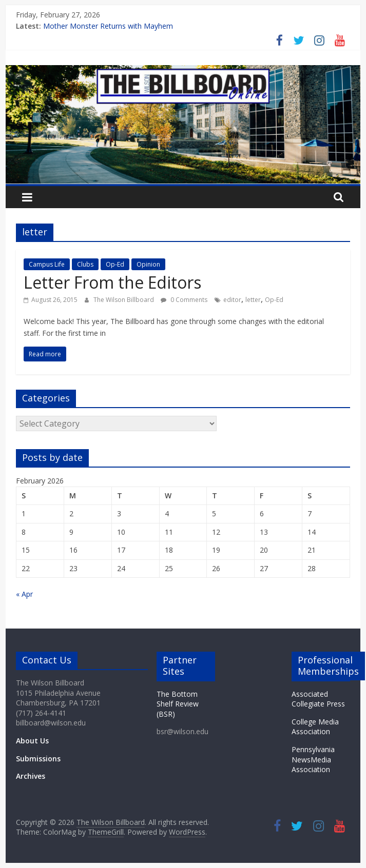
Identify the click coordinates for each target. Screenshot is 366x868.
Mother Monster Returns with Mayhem (108, 26)
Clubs (85, 264)
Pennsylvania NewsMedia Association (313, 759)
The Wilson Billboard (124, 300)
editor (232, 300)
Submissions (38, 759)
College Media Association (315, 727)
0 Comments (184, 300)
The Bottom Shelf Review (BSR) (178, 704)
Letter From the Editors (112, 282)
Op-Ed (115, 264)
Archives (31, 776)
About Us (32, 741)
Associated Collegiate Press (318, 699)
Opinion (148, 264)
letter (253, 300)
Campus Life (47, 264)
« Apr (24, 594)
